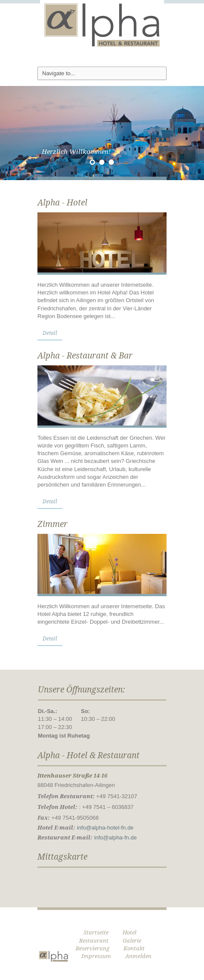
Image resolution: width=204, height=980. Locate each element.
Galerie (132, 941)
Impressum (96, 956)
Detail (50, 333)
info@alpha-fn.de (116, 838)
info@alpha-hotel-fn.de (105, 828)
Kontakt (134, 948)
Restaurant (94, 941)
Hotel (130, 933)
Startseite (96, 933)
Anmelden (138, 956)
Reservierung (93, 948)
